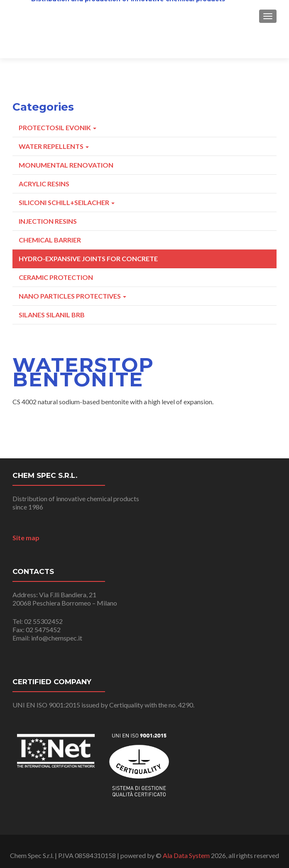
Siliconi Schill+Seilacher (67, 202)
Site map (26, 538)
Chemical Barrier (50, 240)
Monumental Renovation (66, 165)
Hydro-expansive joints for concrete (88, 258)
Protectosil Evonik (58, 127)
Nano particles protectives (72, 296)
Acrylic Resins (44, 184)
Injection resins (48, 221)
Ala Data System (186, 855)
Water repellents (54, 146)
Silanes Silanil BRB (52, 315)
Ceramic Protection (56, 277)
